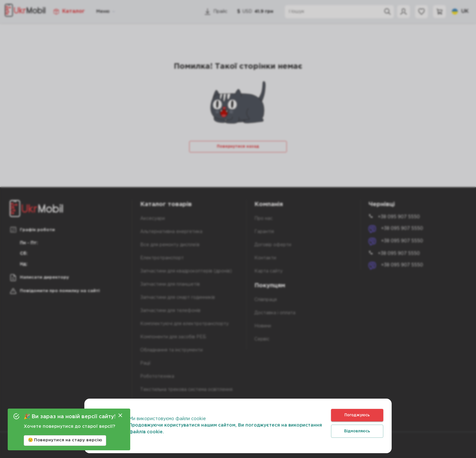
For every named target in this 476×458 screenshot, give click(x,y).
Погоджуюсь (357, 415)
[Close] (120, 415)
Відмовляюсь (357, 431)
